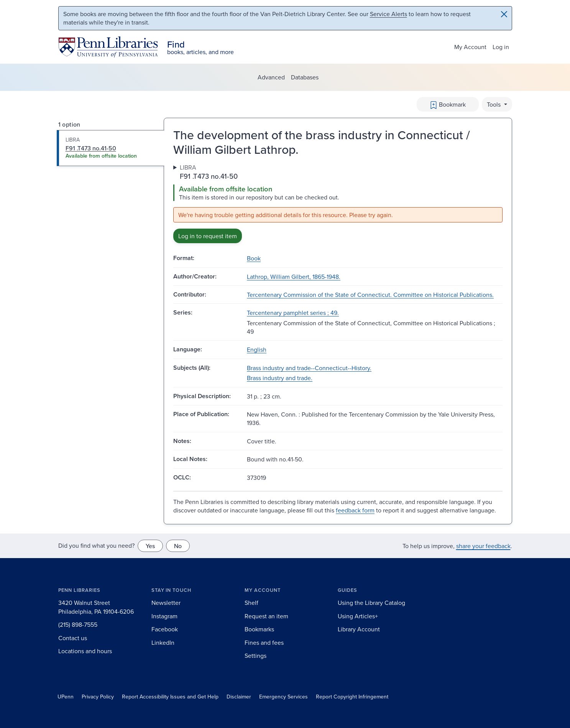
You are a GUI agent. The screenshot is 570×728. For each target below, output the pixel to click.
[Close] (504, 14)
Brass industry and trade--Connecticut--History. (309, 368)
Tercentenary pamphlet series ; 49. (293, 313)
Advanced (271, 77)
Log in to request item (208, 236)
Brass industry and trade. (280, 378)
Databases (305, 77)
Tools (494, 104)
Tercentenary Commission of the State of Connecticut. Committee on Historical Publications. (370, 295)
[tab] (111, 148)
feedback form (355, 510)
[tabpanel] (338, 203)
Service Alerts (388, 14)
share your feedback (483, 546)
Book (254, 258)
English (257, 349)
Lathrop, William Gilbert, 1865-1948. (294, 277)
